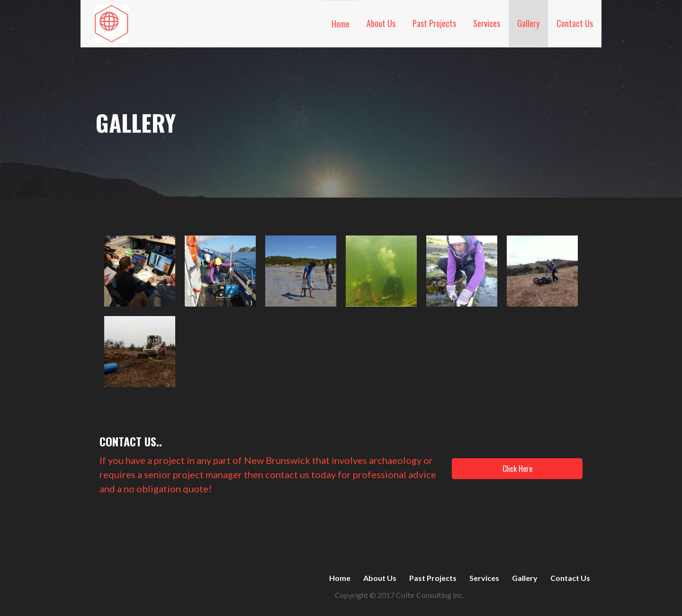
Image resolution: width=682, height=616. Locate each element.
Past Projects (434, 23)
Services (487, 23)
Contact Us (575, 23)
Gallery (528, 23)
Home (341, 24)
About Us (381, 23)
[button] (517, 469)
